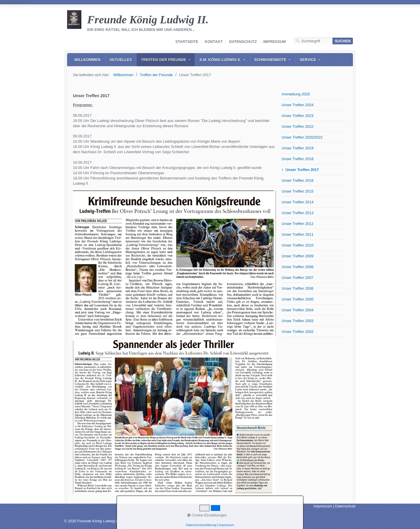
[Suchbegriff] (314, 41)
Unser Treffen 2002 (298, 332)
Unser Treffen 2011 (298, 234)
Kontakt (214, 42)
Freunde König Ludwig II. (148, 20)
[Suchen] (343, 41)
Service (308, 60)
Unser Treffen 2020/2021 (302, 137)
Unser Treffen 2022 (298, 126)
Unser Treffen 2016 (298, 180)
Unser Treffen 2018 (298, 159)
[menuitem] (87, 60)
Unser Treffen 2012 (298, 224)
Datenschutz (243, 42)
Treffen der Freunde (163, 60)
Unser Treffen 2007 (298, 278)
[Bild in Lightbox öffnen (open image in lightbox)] (174, 264)
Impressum (275, 42)
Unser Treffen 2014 (298, 202)
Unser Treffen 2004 (298, 310)
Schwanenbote (270, 60)
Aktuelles (121, 60)
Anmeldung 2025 (296, 94)
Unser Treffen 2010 (298, 245)
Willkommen (87, 60)
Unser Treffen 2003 (298, 321)
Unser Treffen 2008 (298, 267)
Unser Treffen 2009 (298, 256)
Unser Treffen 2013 (298, 213)
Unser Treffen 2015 (298, 191)
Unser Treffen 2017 (302, 170)
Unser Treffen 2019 (298, 148)
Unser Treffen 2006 (298, 288)
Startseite (187, 42)
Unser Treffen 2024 (298, 105)
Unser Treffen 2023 (298, 116)
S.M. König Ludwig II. (220, 60)
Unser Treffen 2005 (298, 299)
